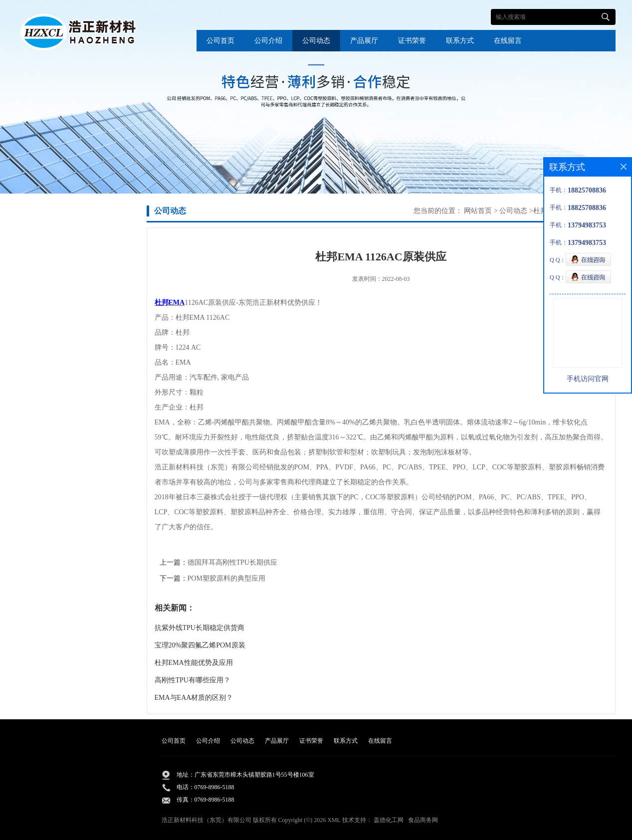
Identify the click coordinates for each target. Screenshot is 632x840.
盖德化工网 (389, 820)
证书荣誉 (412, 41)
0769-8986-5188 (214, 787)
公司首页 (220, 41)
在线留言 (508, 41)
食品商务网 (423, 820)
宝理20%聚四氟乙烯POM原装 (200, 645)
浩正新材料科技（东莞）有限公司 (207, 820)
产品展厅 (364, 41)
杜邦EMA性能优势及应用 (194, 663)
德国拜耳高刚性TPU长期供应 (232, 562)
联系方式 (460, 41)
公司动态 (316, 41)
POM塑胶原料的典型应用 (226, 578)
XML (334, 820)
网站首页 (478, 211)
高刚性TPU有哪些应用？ (193, 680)
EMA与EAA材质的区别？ (194, 698)
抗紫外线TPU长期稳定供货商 (200, 628)
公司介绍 (268, 41)
